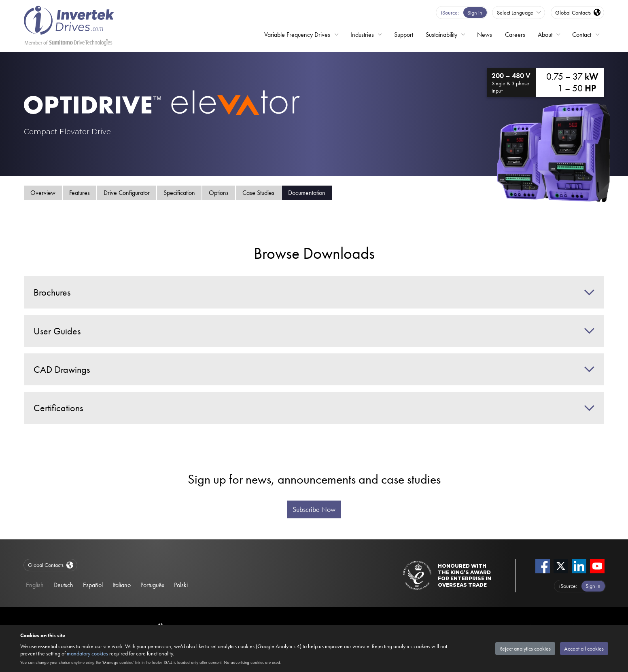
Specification (179, 193)
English (35, 585)
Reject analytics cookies (525, 649)
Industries (362, 35)
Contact (582, 35)
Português (152, 585)
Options (219, 193)
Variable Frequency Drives (297, 35)
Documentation (307, 193)
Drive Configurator (127, 193)
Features (80, 193)
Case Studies (258, 193)
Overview (43, 193)
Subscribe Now (314, 509)
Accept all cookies (584, 649)
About (545, 35)
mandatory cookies (87, 653)
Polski (181, 585)
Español (93, 585)
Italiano (122, 585)
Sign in (475, 13)
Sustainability (441, 35)
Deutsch (63, 585)
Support (404, 35)
